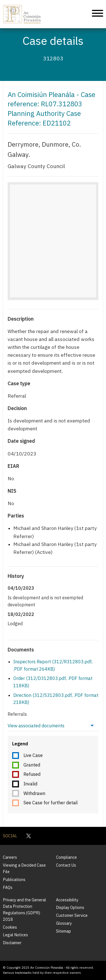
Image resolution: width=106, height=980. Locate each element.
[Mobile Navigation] (98, 14)
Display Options (70, 907)
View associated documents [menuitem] (36, 726)
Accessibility (67, 900)
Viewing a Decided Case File (24, 868)
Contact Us (66, 865)
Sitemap (63, 931)
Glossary (64, 923)
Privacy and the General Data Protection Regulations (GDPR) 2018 (24, 909)
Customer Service (72, 915)
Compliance (66, 857)
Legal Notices (15, 935)
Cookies (10, 927)
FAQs (8, 887)
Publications (14, 879)
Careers (10, 857)
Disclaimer (12, 943)
